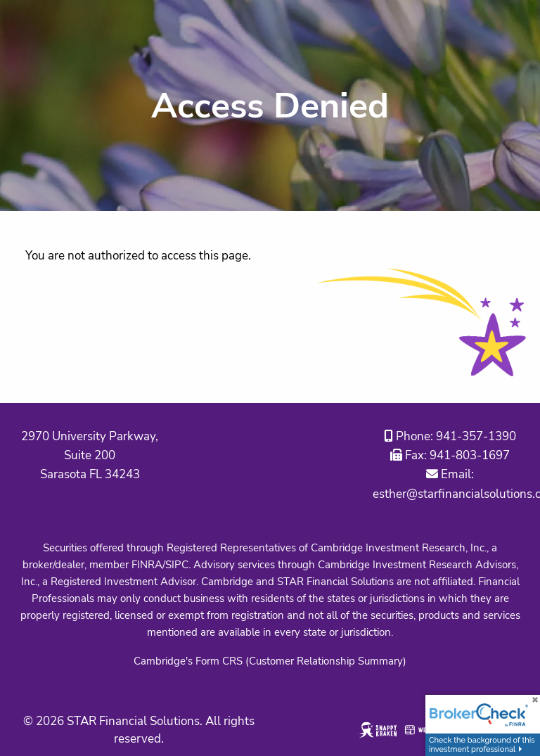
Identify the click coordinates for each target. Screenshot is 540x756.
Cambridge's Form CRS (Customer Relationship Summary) (270, 661)
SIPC (177, 565)
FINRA (147, 565)
